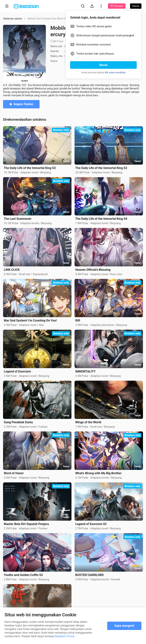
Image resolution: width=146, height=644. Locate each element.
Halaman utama (13, 19)
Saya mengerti (124, 626)
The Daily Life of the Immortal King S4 (101, 219)
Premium (117, 6)
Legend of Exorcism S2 (91, 524)
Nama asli (56, 46)
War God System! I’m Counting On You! (30, 320)
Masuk (103, 65)
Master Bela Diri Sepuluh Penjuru (26, 524)
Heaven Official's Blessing (93, 270)
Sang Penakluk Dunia (18, 422)
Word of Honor (14, 473)
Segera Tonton (21, 104)
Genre (54, 61)
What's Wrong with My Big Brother (98, 473)
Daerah (55, 51)
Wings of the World (88, 422)
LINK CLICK (12, 270)
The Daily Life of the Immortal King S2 (101, 168)
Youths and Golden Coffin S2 (23, 575)
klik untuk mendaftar (115, 73)
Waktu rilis (57, 56)
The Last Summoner (18, 219)
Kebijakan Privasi (64, 636)
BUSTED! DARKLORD (89, 575)
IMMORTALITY (85, 371)
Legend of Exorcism (17, 371)
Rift (78, 320)
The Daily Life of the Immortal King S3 (30, 168)
